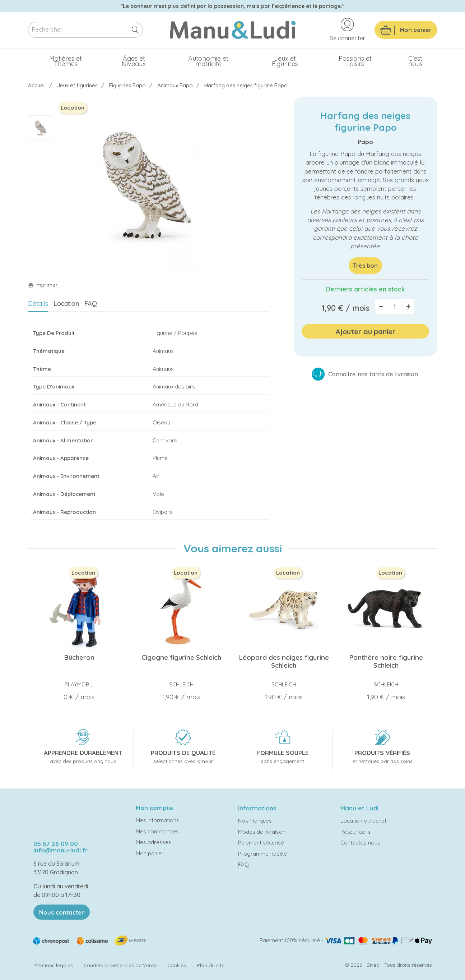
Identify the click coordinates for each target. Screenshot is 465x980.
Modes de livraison (262, 832)
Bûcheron (79, 657)
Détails (38, 303)
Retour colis (355, 832)
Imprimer (43, 285)
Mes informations (157, 820)
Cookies (177, 965)
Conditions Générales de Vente (120, 965)
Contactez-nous (360, 843)
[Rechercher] (85, 30)
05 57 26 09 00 (56, 844)
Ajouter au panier (366, 332)
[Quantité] (395, 307)
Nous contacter (62, 912)
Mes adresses (154, 842)
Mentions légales (53, 965)
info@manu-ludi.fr (61, 850)
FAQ (91, 303)
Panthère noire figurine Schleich (386, 661)
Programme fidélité (262, 854)
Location (66, 303)
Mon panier (150, 853)
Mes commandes (157, 831)
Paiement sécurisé (261, 843)
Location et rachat (363, 821)
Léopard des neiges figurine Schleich (284, 661)
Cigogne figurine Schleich (181, 657)
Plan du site (211, 965)
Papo (365, 142)
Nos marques (255, 821)
